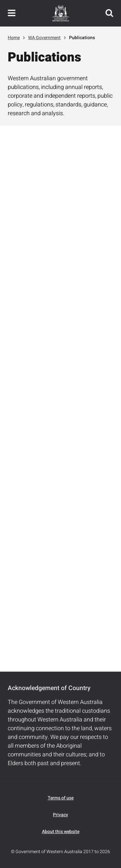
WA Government (44, 38)
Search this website (109, 13)
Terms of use (61, 798)
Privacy (60, 815)
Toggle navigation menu (12, 13)
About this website (61, 832)
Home (14, 38)
